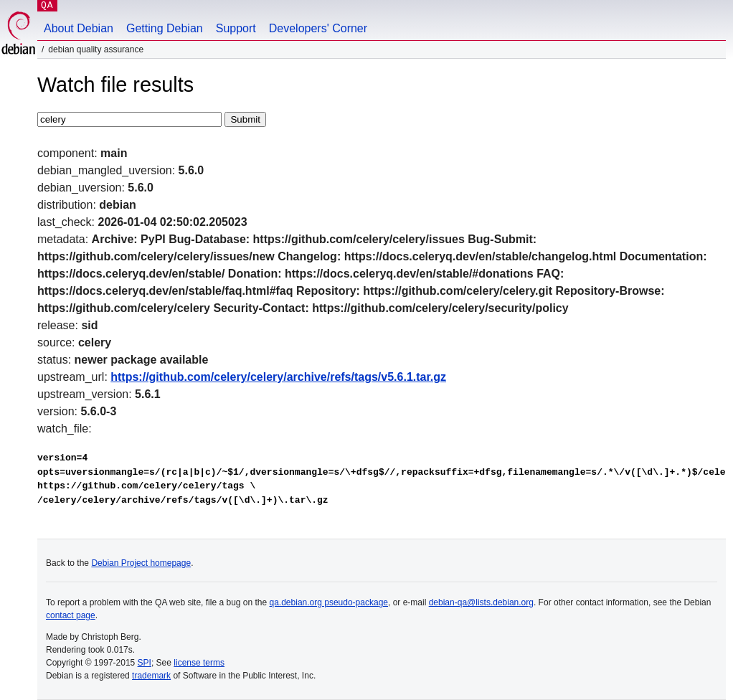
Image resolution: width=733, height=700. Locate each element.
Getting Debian (165, 28)
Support (236, 28)
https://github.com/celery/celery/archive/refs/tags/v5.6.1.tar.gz (278, 377)
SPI (145, 663)
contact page (71, 615)
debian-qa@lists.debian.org (481, 602)
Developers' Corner (318, 28)
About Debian (79, 28)
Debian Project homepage (141, 563)
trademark (151, 676)
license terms (199, 663)
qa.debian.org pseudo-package (329, 602)
